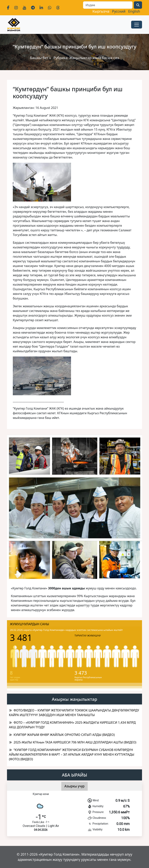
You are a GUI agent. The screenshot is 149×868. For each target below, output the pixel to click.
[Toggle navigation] (137, 25)
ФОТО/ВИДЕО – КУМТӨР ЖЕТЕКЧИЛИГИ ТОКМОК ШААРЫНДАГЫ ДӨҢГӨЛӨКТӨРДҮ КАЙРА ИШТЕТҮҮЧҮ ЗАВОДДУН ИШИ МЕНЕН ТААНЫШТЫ (74, 713)
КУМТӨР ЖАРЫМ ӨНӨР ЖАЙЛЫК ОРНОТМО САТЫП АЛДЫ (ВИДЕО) (64, 735)
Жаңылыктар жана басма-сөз (94, 58)
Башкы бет (40, 58)
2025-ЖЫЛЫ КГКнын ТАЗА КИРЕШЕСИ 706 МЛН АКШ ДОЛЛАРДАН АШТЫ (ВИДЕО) (75, 742)
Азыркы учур (74, 786)
